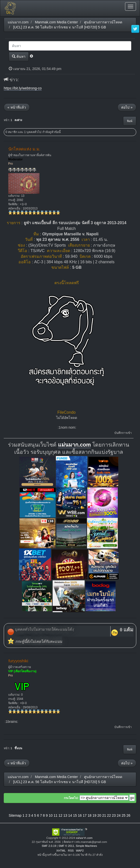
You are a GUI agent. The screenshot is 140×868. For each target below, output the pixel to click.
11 (56, 815)
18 (90, 815)
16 (80, 815)
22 (109, 815)
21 (104, 815)
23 (114, 815)
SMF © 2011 (66, 846)
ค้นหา (19, 56)
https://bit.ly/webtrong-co (23, 88)
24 (119, 815)
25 (124, 815)
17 (85, 815)
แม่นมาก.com (74, 445)
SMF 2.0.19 (49, 846)
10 (51, 815)
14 (70, 815)
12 (60, 815)
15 (75, 815)
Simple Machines (86, 846)
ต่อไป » (127, 107)
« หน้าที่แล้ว (17, 107)
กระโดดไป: (71, 798)
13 (65, 815)
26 (129, 815)
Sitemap (15, 815)
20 (99, 815)
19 (94, 815)
